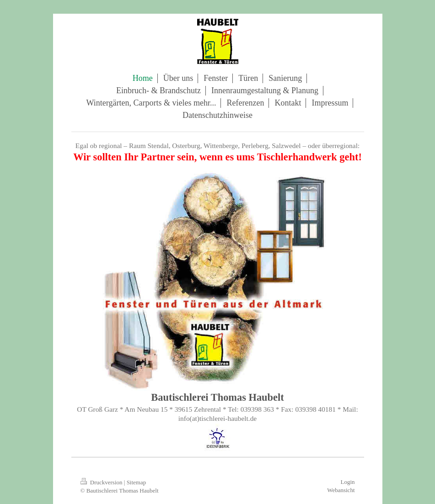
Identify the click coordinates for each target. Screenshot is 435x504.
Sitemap (137, 482)
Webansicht (341, 490)
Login (347, 482)
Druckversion (102, 482)
